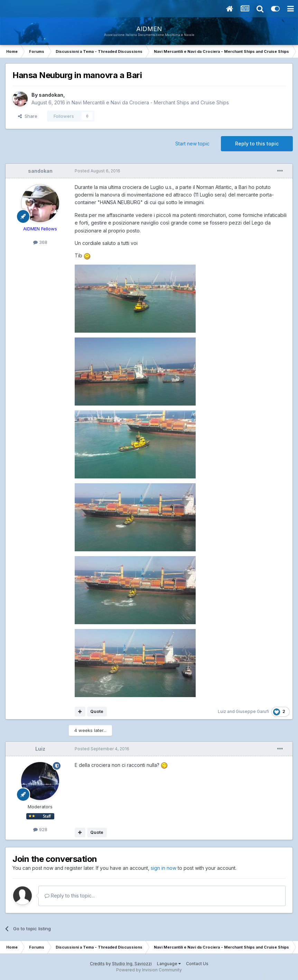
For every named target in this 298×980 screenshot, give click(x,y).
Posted (97, 171)
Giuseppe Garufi (252, 711)
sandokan (51, 95)
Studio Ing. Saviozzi (132, 964)
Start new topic (192, 144)
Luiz (222, 711)
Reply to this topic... (70, 896)
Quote (97, 711)
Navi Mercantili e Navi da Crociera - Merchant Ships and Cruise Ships (150, 102)
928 (40, 829)
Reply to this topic (257, 144)
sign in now (164, 868)
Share (28, 116)
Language (169, 964)
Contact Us (197, 964)
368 (40, 242)
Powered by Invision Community (149, 970)
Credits (97, 964)
